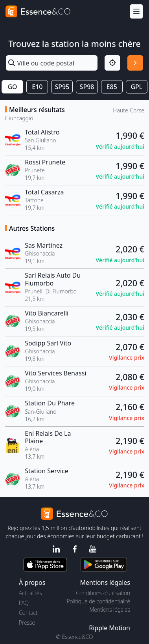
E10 (37, 87)
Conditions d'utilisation (103, 593)
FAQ (24, 603)
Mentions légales (110, 609)
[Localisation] (112, 63)
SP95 (62, 87)
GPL (136, 87)
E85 (112, 87)
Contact (28, 613)
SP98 (87, 87)
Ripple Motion (109, 628)
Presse (27, 623)
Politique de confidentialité (98, 601)
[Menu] (136, 12)
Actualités (30, 593)
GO (12, 87)
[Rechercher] (135, 63)
